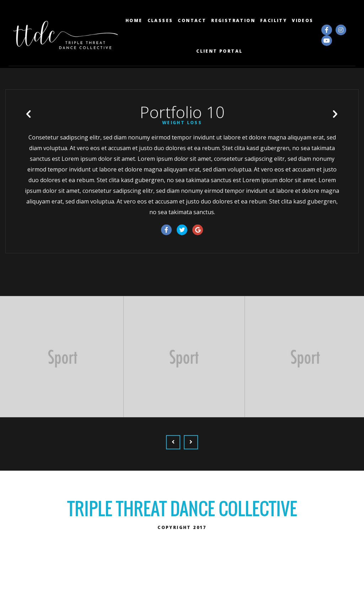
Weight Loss (182, 147)
